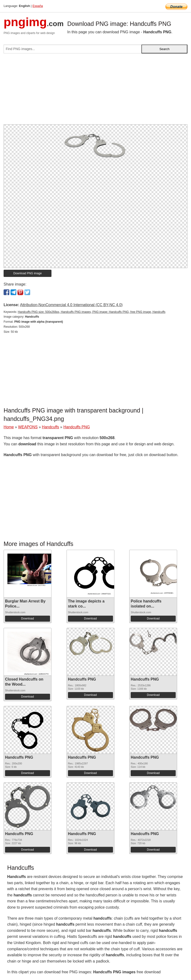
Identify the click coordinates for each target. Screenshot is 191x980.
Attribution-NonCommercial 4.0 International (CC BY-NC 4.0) (71, 305)
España (38, 6)
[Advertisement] (95, 91)
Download (27, 619)
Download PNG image (28, 273)
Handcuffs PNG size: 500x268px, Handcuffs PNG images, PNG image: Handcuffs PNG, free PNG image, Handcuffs (92, 312)
